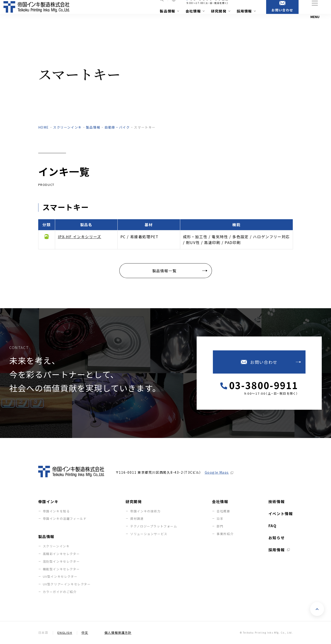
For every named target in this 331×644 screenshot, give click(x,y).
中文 (85, 633)
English (65, 633)
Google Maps (217, 472)
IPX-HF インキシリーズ (80, 237)
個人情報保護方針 (118, 633)
